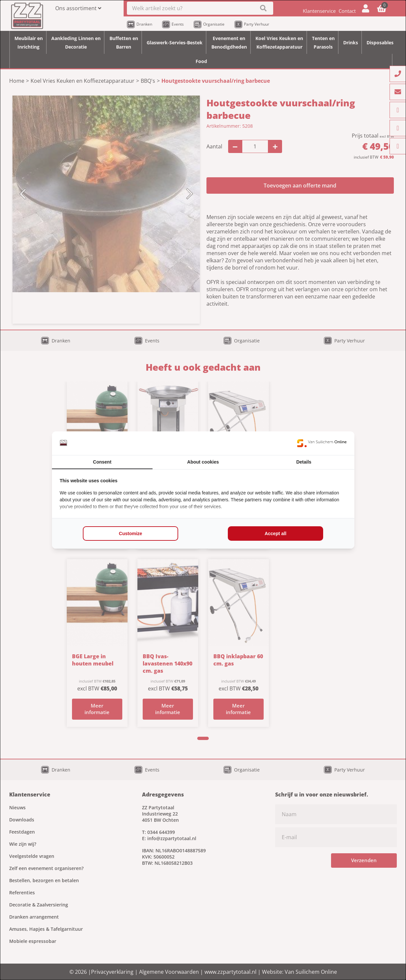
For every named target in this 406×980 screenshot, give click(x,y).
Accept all (275, 534)
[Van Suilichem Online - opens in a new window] (322, 443)
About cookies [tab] (203, 462)
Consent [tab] (102, 462)
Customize (131, 534)
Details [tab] (304, 462)
